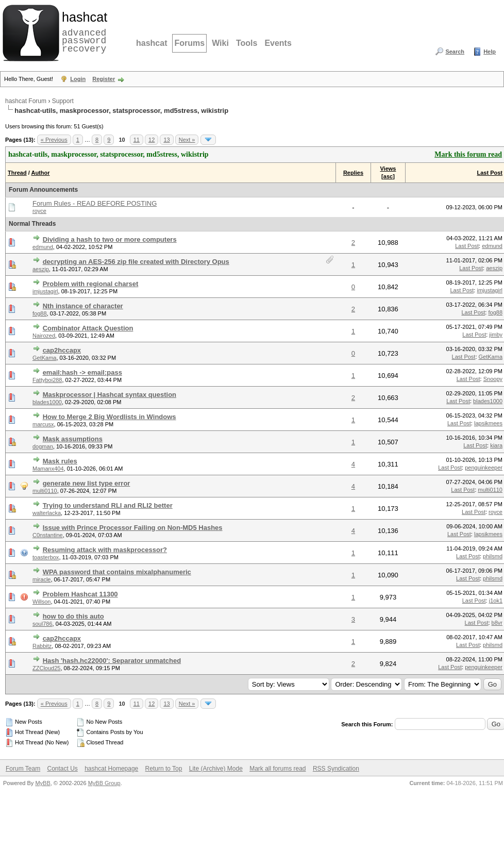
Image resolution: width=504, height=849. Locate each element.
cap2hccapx (62, 350)
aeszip (41, 269)
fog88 (40, 313)
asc (388, 176)
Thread (17, 173)
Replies (353, 173)
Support (63, 101)
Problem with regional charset (91, 284)
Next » (187, 140)
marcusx (43, 424)
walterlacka (47, 513)
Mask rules (60, 461)
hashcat (152, 43)
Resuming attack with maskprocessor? (105, 550)
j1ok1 (496, 601)
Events (278, 43)
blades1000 (47, 402)
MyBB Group (104, 783)
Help (490, 52)
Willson (41, 602)
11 (137, 140)
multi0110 (45, 491)
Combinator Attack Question (88, 328)
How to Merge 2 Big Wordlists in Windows (110, 417)
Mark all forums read (278, 769)
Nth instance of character (83, 306)
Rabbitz (42, 646)
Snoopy (493, 379)
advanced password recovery (82, 31)
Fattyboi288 (47, 380)
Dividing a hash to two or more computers (110, 239)
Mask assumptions (73, 439)
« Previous (54, 140)
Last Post (490, 173)
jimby (496, 335)
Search (455, 52)
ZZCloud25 (46, 668)
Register (104, 79)
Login (78, 79)
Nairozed (44, 336)
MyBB (43, 783)
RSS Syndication (336, 769)
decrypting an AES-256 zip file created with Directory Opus (136, 262)
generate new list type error (87, 483)
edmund (43, 247)
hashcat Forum (26, 101)
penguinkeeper (484, 468)
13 (166, 140)
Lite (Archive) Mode (216, 769)
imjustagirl (45, 291)
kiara (496, 445)
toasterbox (46, 557)
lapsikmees (488, 423)
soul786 (43, 624)
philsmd (493, 556)
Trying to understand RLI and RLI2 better (108, 505)
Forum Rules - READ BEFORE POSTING (95, 203)
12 (152, 140)
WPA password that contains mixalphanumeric (117, 572)
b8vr (497, 623)
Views (388, 169)
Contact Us (62, 769)
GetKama (44, 358)
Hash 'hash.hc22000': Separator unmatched (112, 661)
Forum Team (23, 769)
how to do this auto (73, 616)
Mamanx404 (48, 469)
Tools (247, 43)
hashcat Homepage (111, 769)
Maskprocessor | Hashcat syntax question (110, 395)
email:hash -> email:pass (82, 372)
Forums (189, 43)
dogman (43, 446)
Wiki (220, 43)
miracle (41, 579)
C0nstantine (48, 535)
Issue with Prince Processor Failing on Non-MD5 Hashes (133, 528)
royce (39, 211)
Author (40, 173)
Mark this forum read (468, 154)
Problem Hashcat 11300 (80, 594)
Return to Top (164, 769)
